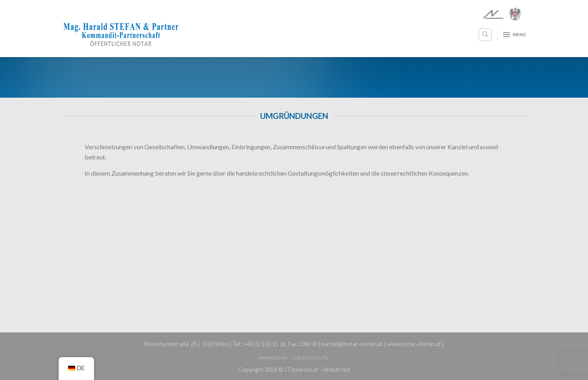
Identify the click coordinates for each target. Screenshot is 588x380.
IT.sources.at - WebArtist (318, 370)
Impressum (273, 358)
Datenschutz (311, 358)
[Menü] (514, 35)
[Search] (485, 35)
